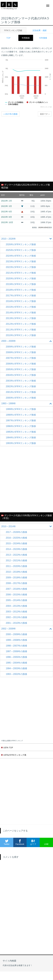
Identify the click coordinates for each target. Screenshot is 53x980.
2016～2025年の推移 (16, 538)
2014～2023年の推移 (16, 549)
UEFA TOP (7, 747)
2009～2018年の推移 (16, 578)
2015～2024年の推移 (16, 543)
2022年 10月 (7, 222)
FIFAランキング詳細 (13, 30)
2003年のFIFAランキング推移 (21, 381)
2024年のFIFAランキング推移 (21, 256)
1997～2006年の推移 (16, 651)
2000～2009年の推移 (16, 634)
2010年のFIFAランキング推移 (21, 335)
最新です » (45, 114)
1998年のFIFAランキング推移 (21, 415)
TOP (8, 38)
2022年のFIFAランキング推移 (21, 267)
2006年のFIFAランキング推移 (21, 364)
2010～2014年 (27, 526)
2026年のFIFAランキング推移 (21, 244)
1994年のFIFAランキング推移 (21, 438)
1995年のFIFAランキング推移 (21, 432)
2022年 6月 (7, 212)
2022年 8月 (7, 217)
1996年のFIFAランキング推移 (21, 426)
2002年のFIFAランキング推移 (21, 386)
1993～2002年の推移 (16, 674)
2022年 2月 (7, 201)
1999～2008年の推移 (16, 640)
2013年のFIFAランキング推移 (21, 318)
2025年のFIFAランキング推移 (21, 250)
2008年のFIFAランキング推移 (21, 352)
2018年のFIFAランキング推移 (21, 290)
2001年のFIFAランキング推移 (21, 392)
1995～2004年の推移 (16, 663)
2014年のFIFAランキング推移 (21, 313)
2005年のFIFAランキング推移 (21, 369)
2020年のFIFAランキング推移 (21, 279)
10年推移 (43, 38)
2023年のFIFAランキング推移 (21, 261)
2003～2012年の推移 (16, 612)
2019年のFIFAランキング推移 (21, 284)
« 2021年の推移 (11, 114)
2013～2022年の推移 (16, 555)
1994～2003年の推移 (16, 668)
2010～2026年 (27, 239)
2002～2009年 (27, 629)
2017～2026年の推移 (16, 532)
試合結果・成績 (40, 30)
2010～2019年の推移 (16, 572)
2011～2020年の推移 (16, 566)
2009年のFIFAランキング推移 (21, 347)
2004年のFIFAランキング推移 (21, 375)
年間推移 (26, 38)
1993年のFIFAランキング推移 (21, 443)
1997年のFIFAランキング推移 (21, 420)
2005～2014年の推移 (16, 600)
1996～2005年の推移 (16, 657)
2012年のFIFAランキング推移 (21, 324)
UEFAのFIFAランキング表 (14, 755)
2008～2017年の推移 (16, 583)
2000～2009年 (27, 341)
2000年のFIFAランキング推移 (21, 398)
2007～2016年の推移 (16, 589)
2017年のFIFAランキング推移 (21, 296)
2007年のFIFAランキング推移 (21, 358)
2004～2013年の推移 (16, 606)
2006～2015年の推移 (16, 595)
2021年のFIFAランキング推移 (21, 273)
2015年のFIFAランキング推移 (21, 307)
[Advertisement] (26, 151)
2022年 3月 (7, 206)
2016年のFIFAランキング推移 (21, 301)
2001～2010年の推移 (16, 623)
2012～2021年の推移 (16, 560)
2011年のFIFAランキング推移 (21, 330)
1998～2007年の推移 (16, 646)
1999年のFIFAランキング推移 (21, 409)
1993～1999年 (27, 404)
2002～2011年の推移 (16, 617)
